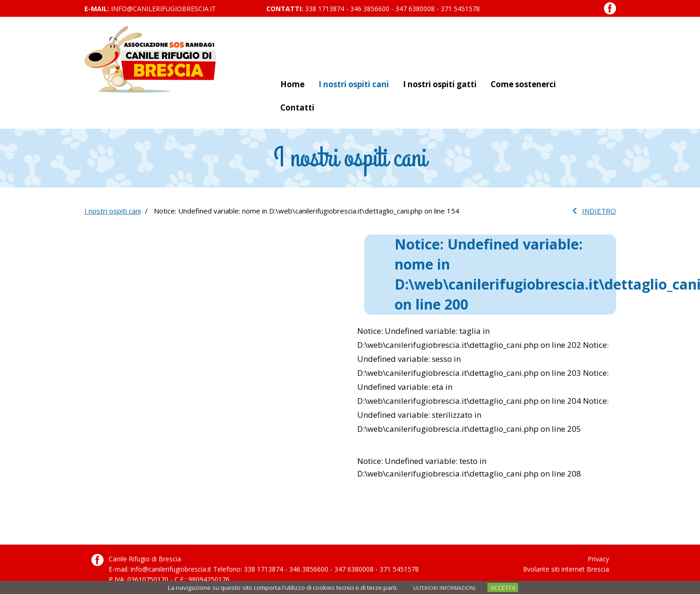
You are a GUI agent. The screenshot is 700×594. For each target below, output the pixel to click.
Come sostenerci (523, 84)
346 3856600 (370, 9)
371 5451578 (460, 9)
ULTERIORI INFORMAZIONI (444, 588)
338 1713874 (325, 9)
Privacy (598, 559)
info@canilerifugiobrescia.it (163, 9)
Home (292, 84)
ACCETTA (503, 587)
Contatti (297, 107)
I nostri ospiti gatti (440, 84)
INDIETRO (599, 211)
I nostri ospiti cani (354, 84)
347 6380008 (415, 9)
